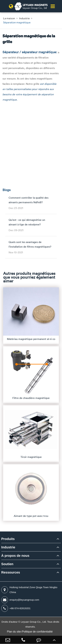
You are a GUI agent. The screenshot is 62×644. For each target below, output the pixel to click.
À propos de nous (15, 556)
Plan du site (14, 632)
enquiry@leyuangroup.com (20, 600)
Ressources (11, 572)
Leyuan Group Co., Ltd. (34, 622)
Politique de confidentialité (37, 632)
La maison (9, 18)
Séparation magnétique (17, 22)
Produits (8, 539)
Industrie (24, 18)
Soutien (7, 564)
